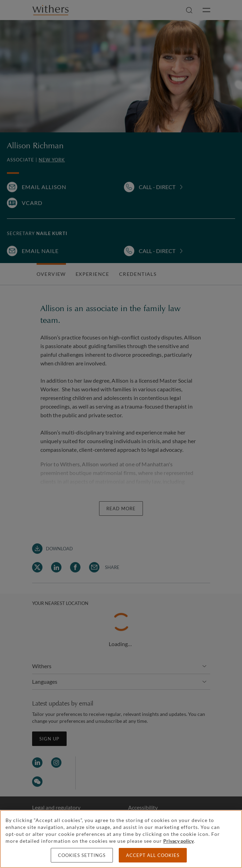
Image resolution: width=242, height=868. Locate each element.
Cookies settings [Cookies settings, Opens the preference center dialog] (82, 855)
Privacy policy (178, 841)
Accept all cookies (153, 855)
